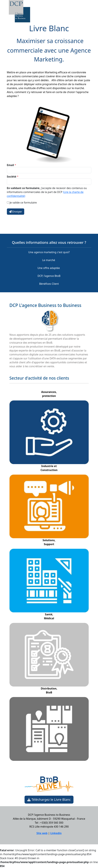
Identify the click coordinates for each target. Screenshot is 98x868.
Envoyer (16, 212)
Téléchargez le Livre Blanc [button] (49, 800)
